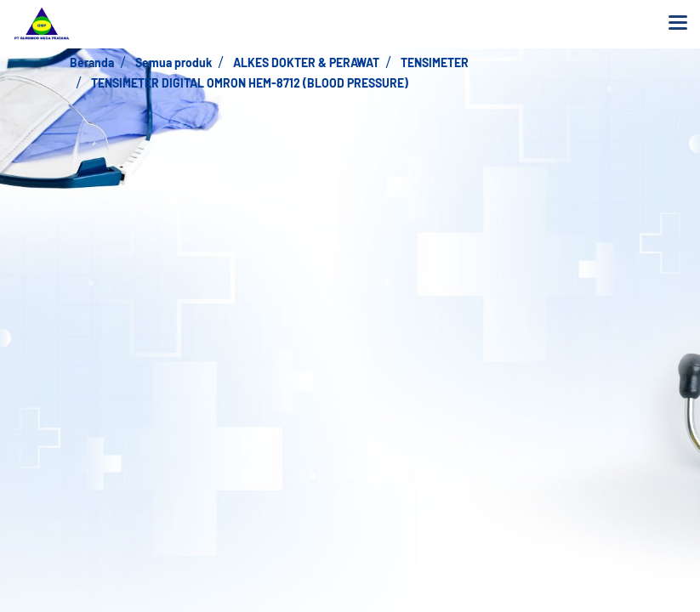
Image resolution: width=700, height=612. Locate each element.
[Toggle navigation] (678, 24)
